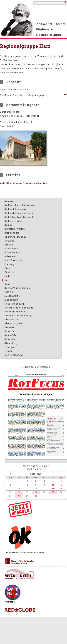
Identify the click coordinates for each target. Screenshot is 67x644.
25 (53, 492)
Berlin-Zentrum (13, 221)
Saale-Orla (10, 335)
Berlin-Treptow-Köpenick (19, 217)
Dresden (9, 245)
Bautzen (9, 201)
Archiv (60, 24)
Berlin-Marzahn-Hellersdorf (20, 213)
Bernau (8, 225)
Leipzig (9, 292)
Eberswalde (11, 249)
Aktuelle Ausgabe (36, 366)
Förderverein (46, 29)
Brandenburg (12, 233)
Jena (7, 284)
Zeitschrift (44, 24)
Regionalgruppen (49, 35)
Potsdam (10, 327)
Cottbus (9, 241)
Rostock (9, 331)
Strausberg (11, 343)
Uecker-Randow (14, 355)
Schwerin (10, 339)
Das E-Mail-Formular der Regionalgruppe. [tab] (24, 95)
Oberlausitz (11, 319)
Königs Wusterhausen (17, 288)
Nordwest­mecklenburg (18, 315)
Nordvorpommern (15, 312)
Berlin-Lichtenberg (15, 209)
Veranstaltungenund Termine (36, 467)
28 (19, 496)
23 (36, 492)
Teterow (9, 347)
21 (19, 492)
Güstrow (9, 272)
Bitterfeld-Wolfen (15, 229)
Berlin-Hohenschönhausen (20, 205)
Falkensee (10, 256)
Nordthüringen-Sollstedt (19, 308)
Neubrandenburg (14, 304)
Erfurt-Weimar (13, 252)
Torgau (9, 351)
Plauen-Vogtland (14, 323)
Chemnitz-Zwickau (15, 237)
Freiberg (9, 264)
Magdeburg (11, 300)
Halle (7, 276)
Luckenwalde (12, 296)
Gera (7, 268)
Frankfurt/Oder (13, 260)
